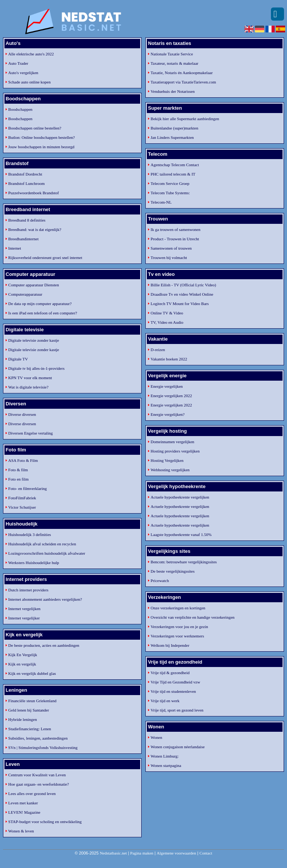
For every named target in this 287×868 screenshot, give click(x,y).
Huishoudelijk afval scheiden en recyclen (42, 544)
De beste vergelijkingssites (173, 571)
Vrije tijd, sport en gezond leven (177, 710)
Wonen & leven (21, 831)
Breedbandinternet (23, 239)
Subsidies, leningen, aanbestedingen (38, 738)
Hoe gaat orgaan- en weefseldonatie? (38, 784)
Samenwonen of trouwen (171, 248)
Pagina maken (142, 853)
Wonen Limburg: (165, 756)
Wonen (156, 737)
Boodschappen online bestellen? (35, 128)
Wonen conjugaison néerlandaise (178, 747)
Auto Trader (18, 63)
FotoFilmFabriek (22, 498)
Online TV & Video (167, 313)
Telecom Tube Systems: (170, 193)
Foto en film (18, 479)
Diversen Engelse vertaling (30, 433)
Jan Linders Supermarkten (172, 137)
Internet (15, 248)
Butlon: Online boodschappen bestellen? (41, 137)
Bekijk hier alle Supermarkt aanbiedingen (185, 119)
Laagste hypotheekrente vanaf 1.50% (181, 534)
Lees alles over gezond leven (32, 794)
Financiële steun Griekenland (32, 701)
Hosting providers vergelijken (175, 451)
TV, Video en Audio (167, 322)
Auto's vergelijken (23, 73)
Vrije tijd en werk (165, 701)
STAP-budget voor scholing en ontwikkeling (45, 822)
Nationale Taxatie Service (172, 54)
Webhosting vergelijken (170, 470)
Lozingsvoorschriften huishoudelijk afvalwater (47, 553)
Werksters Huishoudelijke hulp (34, 563)
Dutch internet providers (28, 590)
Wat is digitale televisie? (28, 387)
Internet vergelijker (24, 618)
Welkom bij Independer (170, 645)
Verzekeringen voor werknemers (177, 636)
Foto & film (18, 470)
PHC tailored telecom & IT (173, 174)
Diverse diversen (22, 414)
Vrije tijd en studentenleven (173, 691)
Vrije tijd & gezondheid (170, 673)
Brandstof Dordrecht (25, 174)
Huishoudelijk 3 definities (30, 534)
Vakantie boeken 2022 (169, 359)
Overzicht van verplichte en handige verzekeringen (192, 617)
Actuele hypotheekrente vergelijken (180, 497)
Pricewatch (160, 581)
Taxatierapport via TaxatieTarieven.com (183, 82)
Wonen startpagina (166, 765)
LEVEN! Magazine (24, 812)
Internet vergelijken (24, 609)
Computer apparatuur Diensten (34, 285)
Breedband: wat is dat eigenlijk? (35, 229)
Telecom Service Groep (170, 183)
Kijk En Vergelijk (23, 655)
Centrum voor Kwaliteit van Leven (37, 775)
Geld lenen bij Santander (29, 710)
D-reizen (158, 350)
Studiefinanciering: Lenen (30, 729)
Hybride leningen (23, 719)
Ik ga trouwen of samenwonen (175, 229)
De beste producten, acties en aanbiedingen (44, 645)
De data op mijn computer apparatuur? (40, 304)
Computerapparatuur (25, 294)
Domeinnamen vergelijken (172, 442)
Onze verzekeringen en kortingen (178, 608)
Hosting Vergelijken (167, 460)
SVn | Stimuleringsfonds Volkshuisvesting (43, 747)
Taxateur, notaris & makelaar (175, 63)
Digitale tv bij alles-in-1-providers (36, 368)
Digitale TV (18, 359)
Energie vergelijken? (168, 414)
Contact (206, 853)
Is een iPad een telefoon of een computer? (43, 313)
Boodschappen (20, 109)
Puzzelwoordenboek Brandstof (33, 193)
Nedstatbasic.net (113, 853)
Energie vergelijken (167, 386)
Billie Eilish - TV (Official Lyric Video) (183, 285)
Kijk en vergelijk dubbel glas (32, 673)
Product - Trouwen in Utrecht (175, 239)
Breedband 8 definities (27, 220)
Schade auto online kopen (29, 82)
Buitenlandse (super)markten (174, 128)
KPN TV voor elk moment (30, 378)
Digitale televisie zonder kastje (34, 340)
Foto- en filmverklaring (27, 488)
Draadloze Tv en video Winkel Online (182, 294)
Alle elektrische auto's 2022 (31, 54)
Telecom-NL (161, 202)
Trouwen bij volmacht (169, 258)
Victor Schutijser (22, 507)
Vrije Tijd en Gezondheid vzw (175, 682)
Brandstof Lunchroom (26, 183)
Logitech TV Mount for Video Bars (180, 304)
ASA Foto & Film (23, 460)
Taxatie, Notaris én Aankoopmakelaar (182, 73)
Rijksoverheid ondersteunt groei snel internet (45, 258)
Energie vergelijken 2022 (171, 396)
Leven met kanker (23, 803)
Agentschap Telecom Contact (175, 165)
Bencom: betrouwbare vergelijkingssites (184, 562)
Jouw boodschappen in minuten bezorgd (41, 147)
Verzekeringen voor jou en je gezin (179, 627)
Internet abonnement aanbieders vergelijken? (45, 599)
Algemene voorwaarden (176, 853)
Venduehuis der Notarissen (173, 91)
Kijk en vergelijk (22, 664)
